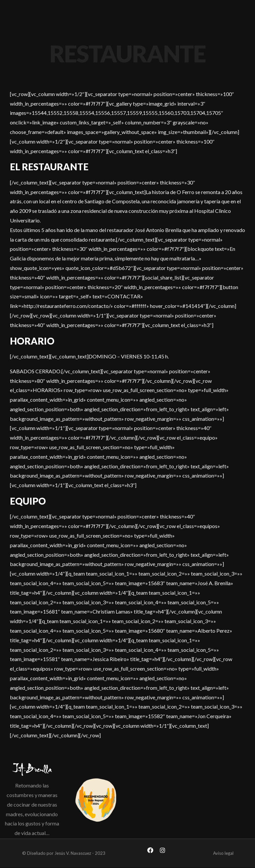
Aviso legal (223, 853)
